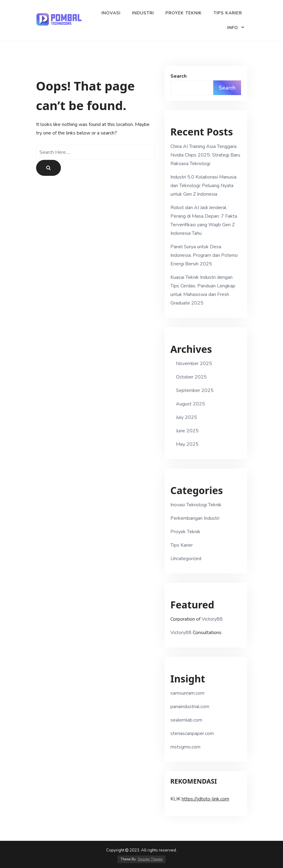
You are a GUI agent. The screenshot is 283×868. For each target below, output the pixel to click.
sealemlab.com (186, 720)
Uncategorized (186, 559)
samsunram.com (187, 693)
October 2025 (191, 377)
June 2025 (187, 431)
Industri (143, 13)
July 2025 (186, 417)
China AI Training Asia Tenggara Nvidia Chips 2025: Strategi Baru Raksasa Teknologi (205, 155)
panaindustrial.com (190, 707)
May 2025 (187, 444)
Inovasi (111, 13)
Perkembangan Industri (195, 518)
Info (233, 28)
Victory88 (212, 619)
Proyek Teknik (184, 13)
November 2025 (194, 364)
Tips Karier (228, 13)
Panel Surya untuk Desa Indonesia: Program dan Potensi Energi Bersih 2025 (204, 255)
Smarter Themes (150, 859)
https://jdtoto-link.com (205, 799)
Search (179, 76)
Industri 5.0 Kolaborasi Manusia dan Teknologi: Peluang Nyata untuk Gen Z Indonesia (203, 186)
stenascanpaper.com (192, 733)
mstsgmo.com (185, 747)
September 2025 (195, 390)
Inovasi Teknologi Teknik (196, 505)
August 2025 (190, 404)
